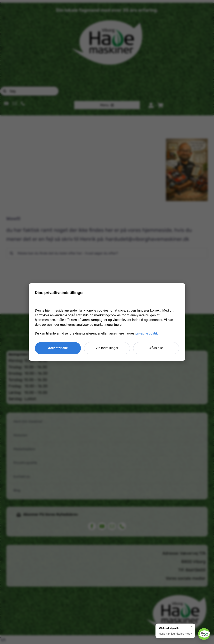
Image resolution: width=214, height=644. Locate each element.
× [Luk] (191, 626)
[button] (175, 630)
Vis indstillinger (107, 348)
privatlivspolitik (147, 333)
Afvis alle (156, 348)
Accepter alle (58, 348)
